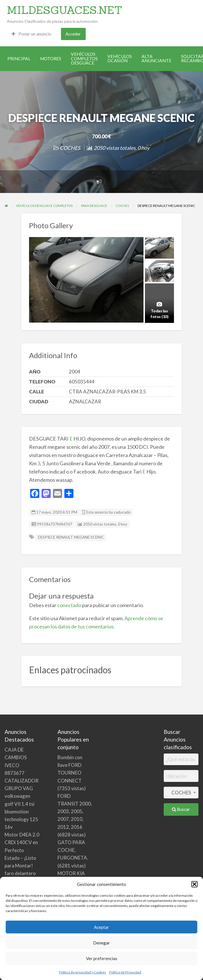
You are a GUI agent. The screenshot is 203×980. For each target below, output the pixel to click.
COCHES (70, 148)
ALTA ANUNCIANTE (156, 59)
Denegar (101, 943)
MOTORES (51, 59)
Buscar (181, 809)
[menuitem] (31, 34)
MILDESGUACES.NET (64, 10)
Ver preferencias (102, 958)
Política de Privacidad (125, 972)
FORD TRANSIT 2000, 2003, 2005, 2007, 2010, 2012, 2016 (75, 811)
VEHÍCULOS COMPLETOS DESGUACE (84, 58)
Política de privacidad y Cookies (83, 972)
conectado (69, 605)
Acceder (73, 34)
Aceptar (101, 927)
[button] (194, 884)
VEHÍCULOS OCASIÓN (120, 59)
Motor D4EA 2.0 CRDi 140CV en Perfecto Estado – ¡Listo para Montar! (22, 850)
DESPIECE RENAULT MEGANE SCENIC (71, 537)
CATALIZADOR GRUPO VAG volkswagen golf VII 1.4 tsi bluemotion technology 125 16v (21, 804)
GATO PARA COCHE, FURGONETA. (73, 850)
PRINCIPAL (19, 59)
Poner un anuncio (31, 34)
